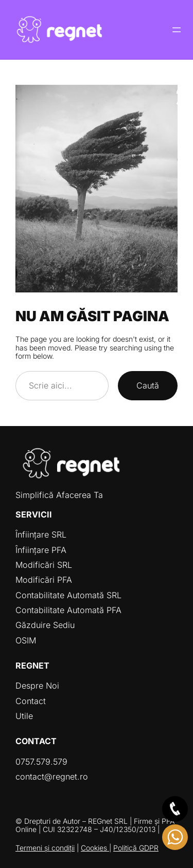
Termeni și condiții (45, 848)
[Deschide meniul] (177, 30)
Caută (148, 385)
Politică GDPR (136, 848)
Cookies (95, 848)
